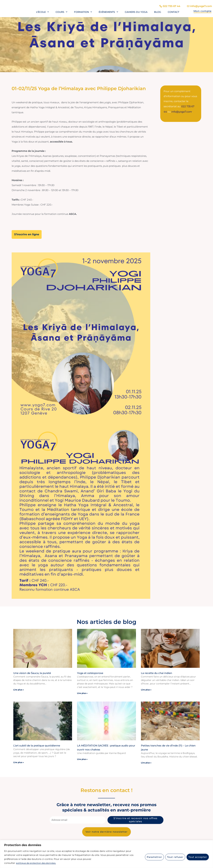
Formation (83, 12)
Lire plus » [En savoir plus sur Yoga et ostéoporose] (82, 693)
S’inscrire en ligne (27, 234)
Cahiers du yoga (136, 12)
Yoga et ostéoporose (90, 673)
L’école (43, 12)
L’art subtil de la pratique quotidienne (37, 745)
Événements (108, 12)
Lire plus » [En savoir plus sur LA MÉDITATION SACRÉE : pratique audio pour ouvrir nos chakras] (82, 759)
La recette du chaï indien (157, 673)
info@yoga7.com (182, 111)
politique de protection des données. (37, 863)
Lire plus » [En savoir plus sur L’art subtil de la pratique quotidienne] (19, 762)
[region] (106, 854)
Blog (158, 12)
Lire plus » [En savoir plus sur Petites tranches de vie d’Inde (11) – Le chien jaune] (146, 762)
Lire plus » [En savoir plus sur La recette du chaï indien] (146, 689)
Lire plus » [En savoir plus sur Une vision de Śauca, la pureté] (19, 689)
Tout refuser (175, 857)
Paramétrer (154, 857)
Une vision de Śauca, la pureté (32, 673)
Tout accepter (198, 857)
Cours (61, 12)
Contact (173, 12)
